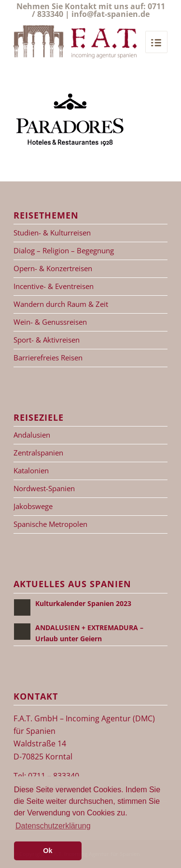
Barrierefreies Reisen (48, 358)
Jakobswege (33, 506)
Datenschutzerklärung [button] (53, 826)
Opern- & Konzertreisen (53, 268)
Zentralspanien (38, 453)
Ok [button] (48, 851)
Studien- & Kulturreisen (52, 233)
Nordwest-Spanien (44, 488)
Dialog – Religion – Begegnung (64, 250)
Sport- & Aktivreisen (47, 340)
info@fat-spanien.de (111, 14)
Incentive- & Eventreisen (54, 286)
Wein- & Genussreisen (50, 322)
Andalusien (32, 435)
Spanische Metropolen (50, 524)
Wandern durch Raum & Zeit (61, 304)
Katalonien (31, 470)
